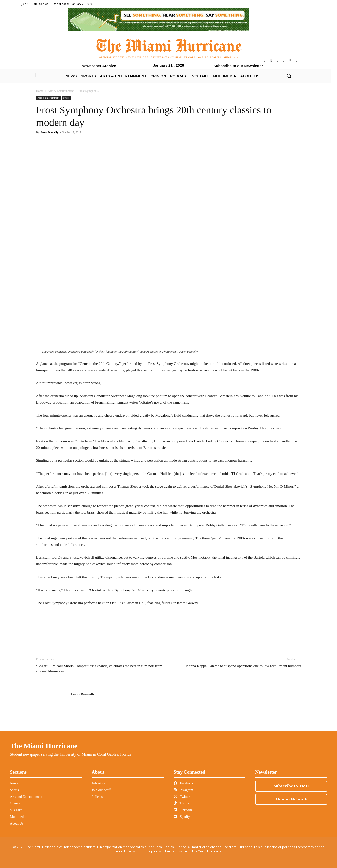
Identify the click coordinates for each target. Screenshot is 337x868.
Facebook (184, 783)
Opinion (16, 803)
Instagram (183, 790)
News (14, 783)
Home (40, 91)
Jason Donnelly (49, 132)
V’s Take (16, 810)
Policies (97, 797)
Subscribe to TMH (291, 786)
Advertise (98, 783)
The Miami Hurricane (44, 746)
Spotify (182, 817)
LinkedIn (183, 810)
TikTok (182, 803)
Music (66, 98)
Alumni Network (291, 799)
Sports (14, 790)
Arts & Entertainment (61, 91)
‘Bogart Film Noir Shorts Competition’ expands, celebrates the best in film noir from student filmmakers (99, 669)
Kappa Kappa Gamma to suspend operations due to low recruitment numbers (244, 666)
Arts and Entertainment (26, 797)
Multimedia (18, 817)
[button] (289, 76)
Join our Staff (101, 790)
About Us (17, 823)
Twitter (182, 797)
